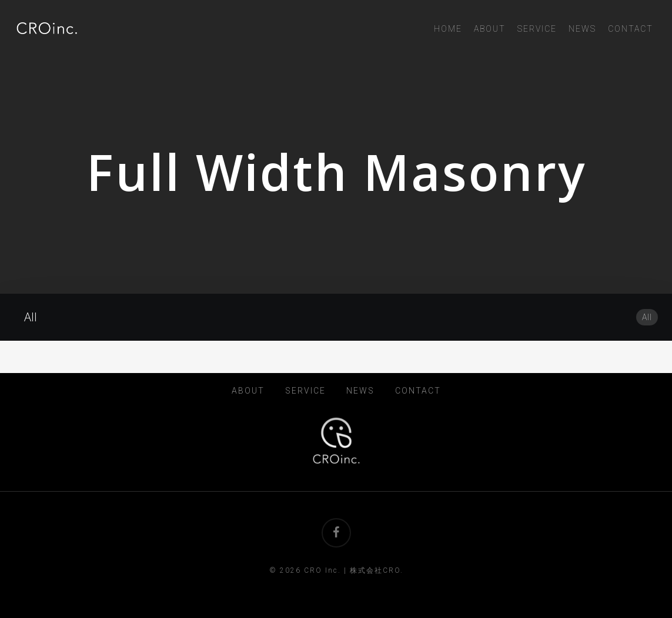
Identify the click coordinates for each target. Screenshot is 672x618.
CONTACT (418, 391)
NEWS (360, 391)
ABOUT (248, 391)
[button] (650, 6)
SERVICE (305, 391)
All (647, 317)
